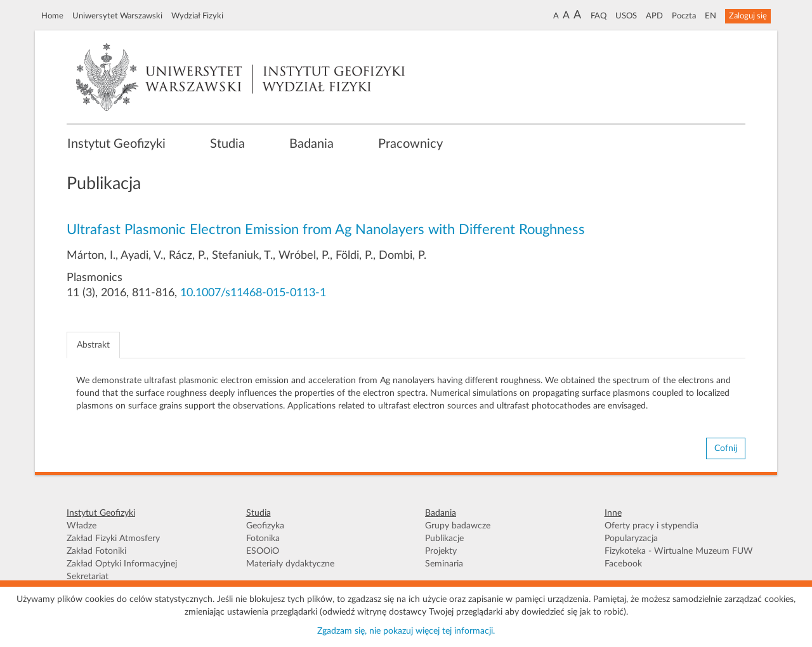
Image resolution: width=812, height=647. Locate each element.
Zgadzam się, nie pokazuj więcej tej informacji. (406, 631)
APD (654, 16)
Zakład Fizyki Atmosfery (113, 539)
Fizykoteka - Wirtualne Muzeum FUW (679, 551)
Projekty (441, 551)
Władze (82, 526)
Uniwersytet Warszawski (117, 16)
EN (710, 16)
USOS (626, 16)
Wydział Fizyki (197, 16)
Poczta (684, 16)
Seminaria (444, 564)
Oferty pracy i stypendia (652, 526)
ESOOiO (263, 551)
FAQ (599, 16)
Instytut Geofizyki (116, 144)
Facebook (623, 564)
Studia (227, 144)
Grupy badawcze (458, 526)
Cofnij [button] (726, 448)
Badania (311, 144)
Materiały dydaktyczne (290, 564)
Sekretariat (88, 577)
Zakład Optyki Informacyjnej (122, 564)
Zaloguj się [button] (748, 16)
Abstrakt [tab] (93, 345)
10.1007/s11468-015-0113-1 (253, 293)
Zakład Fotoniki (96, 551)
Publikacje (444, 539)
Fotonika (263, 539)
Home (52, 16)
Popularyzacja (631, 539)
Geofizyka (265, 526)
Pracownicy (410, 144)
